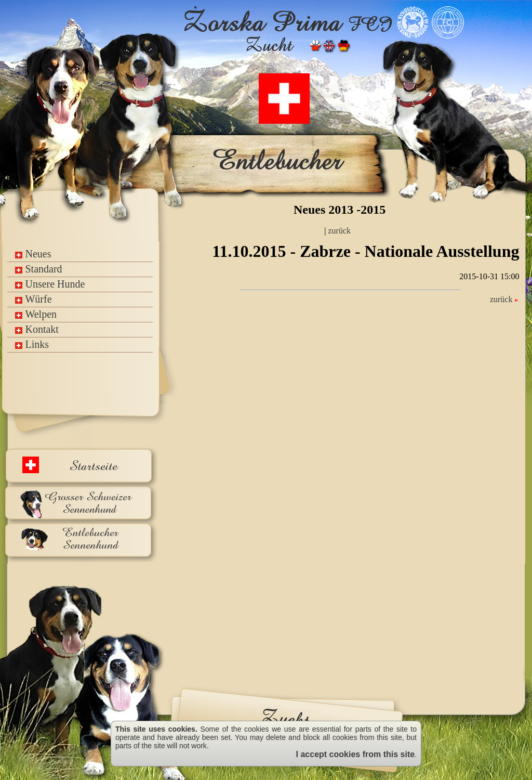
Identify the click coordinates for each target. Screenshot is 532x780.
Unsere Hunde (50, 284)
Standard (38, 269)
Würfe (33, 299)
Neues (33, 254)
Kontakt (37, 329)
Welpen (36, 314)
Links (32, 344)
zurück (339, 231)
